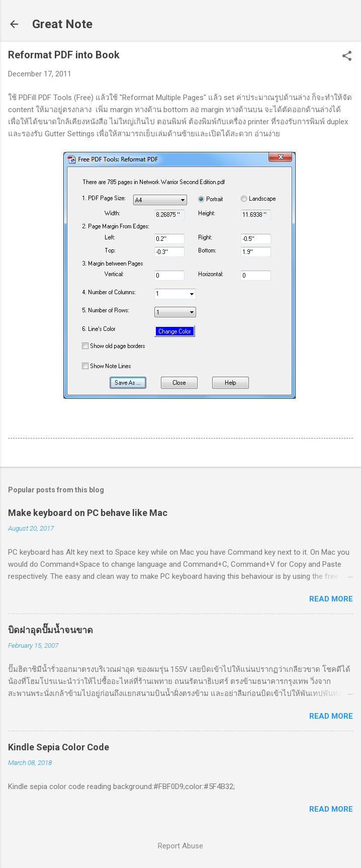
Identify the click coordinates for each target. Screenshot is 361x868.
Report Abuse (180, 846)
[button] (347, 57)
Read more (331, 599)
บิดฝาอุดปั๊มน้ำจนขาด (51, 630)
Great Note (62, 24)
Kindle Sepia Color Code (59, 747)
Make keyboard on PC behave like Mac (88, 513)
